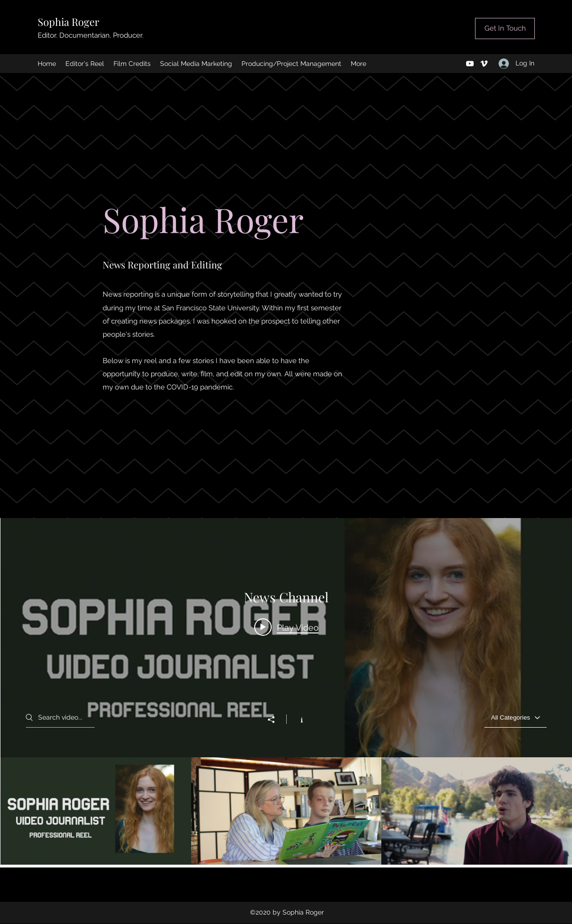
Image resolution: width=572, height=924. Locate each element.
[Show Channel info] (297, 719)
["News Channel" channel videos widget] (286, 691)
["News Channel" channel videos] (286, 811)
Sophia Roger (68, 22)
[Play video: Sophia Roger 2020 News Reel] (286, 627)
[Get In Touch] (505, 28)
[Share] (276, 720)
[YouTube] (470, 64)
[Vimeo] (484, 64)
